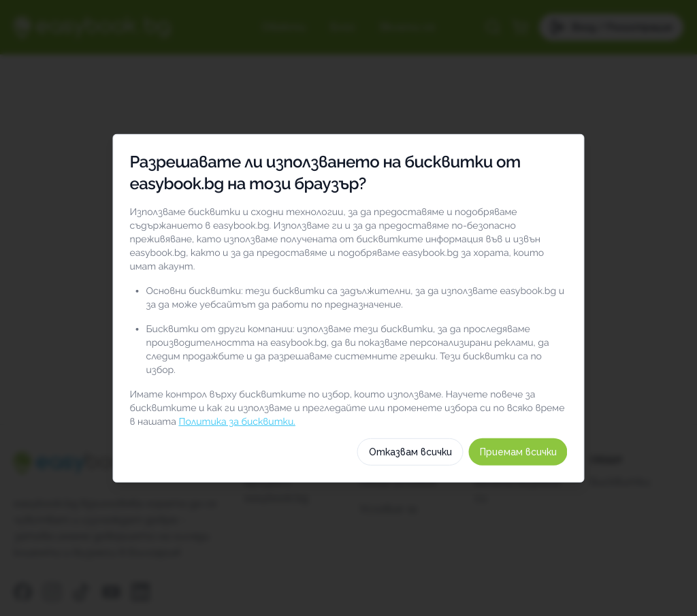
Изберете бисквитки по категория (348, 444)
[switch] (578, 360)
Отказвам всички (436, 524)
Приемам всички (544, 524)
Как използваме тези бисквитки (348, 477)
